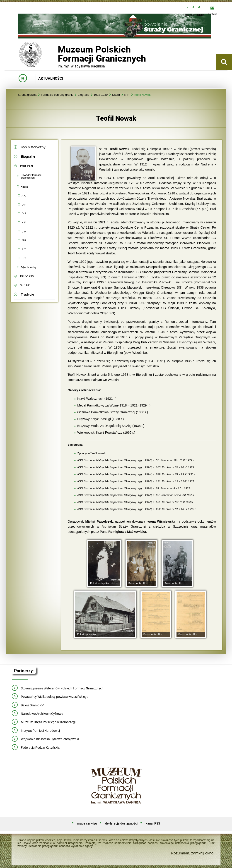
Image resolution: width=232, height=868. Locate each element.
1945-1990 (27, 276)
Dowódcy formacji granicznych (31, 176)
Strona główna (27, 95)
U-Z (24, 258)
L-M (24, 231)
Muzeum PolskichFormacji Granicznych (58, 54)
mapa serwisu (87, 824)
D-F (24, 204)
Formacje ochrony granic (57, 95)
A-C (24, 195)
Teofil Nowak (142, 95)
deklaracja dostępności (121, 824)
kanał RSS (153, 824)
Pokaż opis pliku (99, 583)
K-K (24, 222)
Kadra (116, 95)
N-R (127, 95)
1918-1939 (101, 95)
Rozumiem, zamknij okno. (193, 853)
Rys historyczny (33, 147)
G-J (24, 213)
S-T (24, 249)
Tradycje (28, 294)
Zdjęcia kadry (28, 267)
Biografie (83, 95)
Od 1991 (25, 285)
